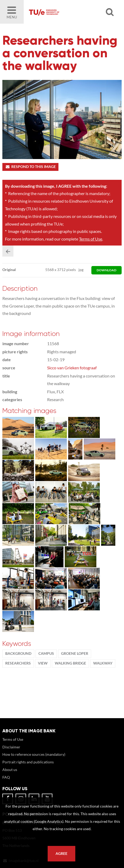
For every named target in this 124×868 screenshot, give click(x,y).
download (106, 270)
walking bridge (70, 663)
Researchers (18, 663)
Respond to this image (30, 167)
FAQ (6, 777)
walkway (103, 663)
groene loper (75, 653)
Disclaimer (11, 747)
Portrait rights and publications (28, 762)
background (18, 653)
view (43, 663)
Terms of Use (91, 239)
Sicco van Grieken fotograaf (72, 368)
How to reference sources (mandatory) (34, 754)
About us (10, 770)
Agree (61, 854)
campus (46, 653)
